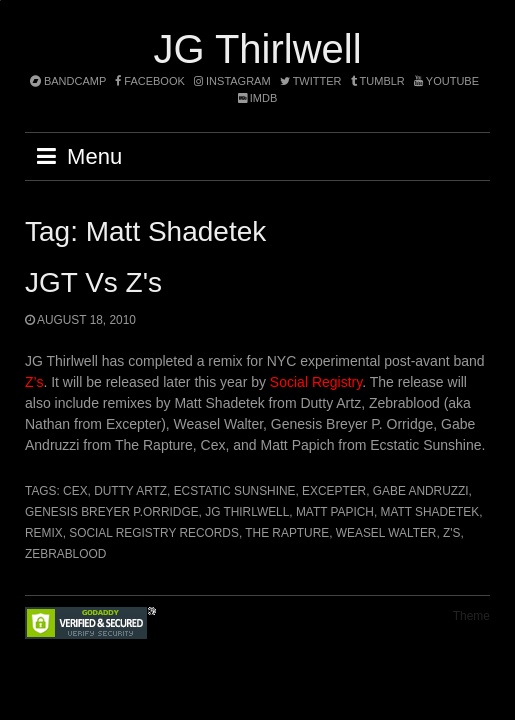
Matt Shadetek (430, 512)
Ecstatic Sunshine (235, 491)
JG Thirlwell (257, 49)
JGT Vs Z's (93, 282)
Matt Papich (335, 512)
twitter (311, 81)
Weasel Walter (386, 533)
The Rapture (287, 533)
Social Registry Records (154, 533)
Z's (451, 533)
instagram (232, 81)
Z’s (34, 382)
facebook (150, 81)
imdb (258, 98)
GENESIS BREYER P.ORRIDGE (112, 512)
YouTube (446, 81)
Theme (471, 616)
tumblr (379, 81)
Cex (75, 491)
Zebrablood (65, 554)
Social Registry (316, 382)
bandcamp (68, 81)
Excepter (334, 491)
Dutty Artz (130, 491)
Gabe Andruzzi (421, 491)
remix (44, 533)
